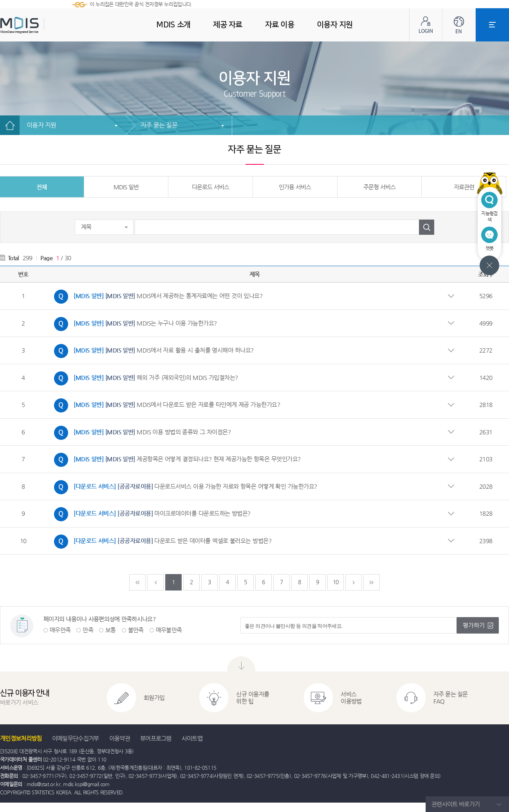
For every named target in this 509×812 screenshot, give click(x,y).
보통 (111, 630)
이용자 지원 (42, 125)
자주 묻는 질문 (159, 125)
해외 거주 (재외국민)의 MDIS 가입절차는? (144, 378)
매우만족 (60, 630)
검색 (427, 227)
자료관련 (464, 187)
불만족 (136, 630)
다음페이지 (354, 582)
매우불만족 (169, 630)
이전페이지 (155, 582)
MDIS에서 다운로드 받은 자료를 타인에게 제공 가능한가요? (165, 405)
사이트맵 (192, 738)
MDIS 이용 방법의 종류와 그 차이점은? (140, 433)
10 (336, 582)
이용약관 (120, 738)
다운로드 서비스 (210, 187)
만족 (88, 630)
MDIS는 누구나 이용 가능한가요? (134, 324)
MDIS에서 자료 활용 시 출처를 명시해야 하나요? (152, 351)
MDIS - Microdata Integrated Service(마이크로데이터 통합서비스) (39, 25)
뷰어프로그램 (156, 738)
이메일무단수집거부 (76, 738)
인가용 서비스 (295, 187)
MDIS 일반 (126, 187)
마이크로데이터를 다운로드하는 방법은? (150, 514)
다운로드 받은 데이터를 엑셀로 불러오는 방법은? (161, 542)
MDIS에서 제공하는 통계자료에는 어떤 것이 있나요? (156, 297)
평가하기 (474, 625)
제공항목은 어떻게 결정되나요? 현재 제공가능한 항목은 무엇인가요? (175, 460)
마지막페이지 (372, 582)
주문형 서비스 (379, 187)
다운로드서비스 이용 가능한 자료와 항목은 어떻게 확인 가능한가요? (184, 487)
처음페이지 (137, 582)
